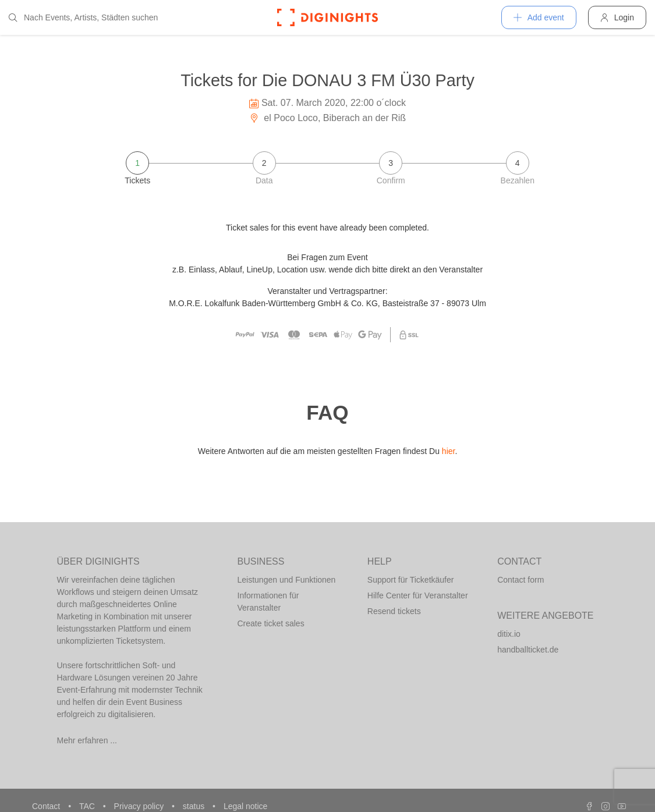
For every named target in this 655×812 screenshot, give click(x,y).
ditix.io (509, 634)
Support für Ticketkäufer (411, 580)
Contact (47, 806)
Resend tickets (394, 611)
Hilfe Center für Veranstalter (418, 595)
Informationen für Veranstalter (268, 602)
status (195, 806)
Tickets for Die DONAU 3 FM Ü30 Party (327, 80)
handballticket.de (528, 650)
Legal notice (246, 806)
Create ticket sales (271, 623)
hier (449, 451)
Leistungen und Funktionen (287, 580)
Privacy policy (140, 806)
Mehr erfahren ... (87, 740)
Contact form (521, 580)
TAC (88, 806)
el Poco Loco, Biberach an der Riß (327, 118)
